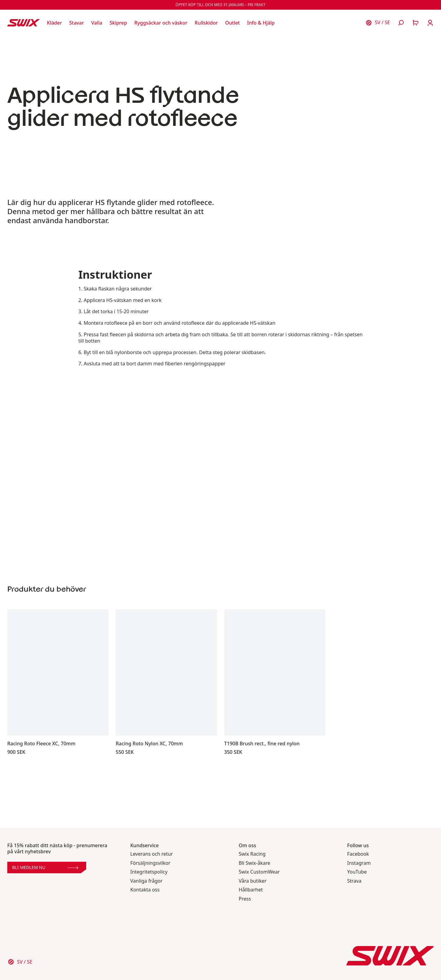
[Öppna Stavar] (76, 23)
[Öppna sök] (401, 23)
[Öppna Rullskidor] (206, 23)
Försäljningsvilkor (150, 863)
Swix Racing (252, 854)
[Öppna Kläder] (54, 23)
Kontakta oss (145, 890)
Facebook (358, 854)
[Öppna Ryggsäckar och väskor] (161, 23)
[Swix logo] (24, 23)
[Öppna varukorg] (416, 23)
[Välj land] (378, 23)
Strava (354, 881)
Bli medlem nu (45, 867)
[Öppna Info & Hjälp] (261, 23)
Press (245, 899)
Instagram (359, 863)
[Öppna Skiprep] (118, 23)
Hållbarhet (251, 890)
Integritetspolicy (149, 872)
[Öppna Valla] (97, 23)
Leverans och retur (151, 854)
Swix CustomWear (259, 872)
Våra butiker (253, 881)
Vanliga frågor (146, 881)
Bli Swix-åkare (255, 863)
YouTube (357, 872)
